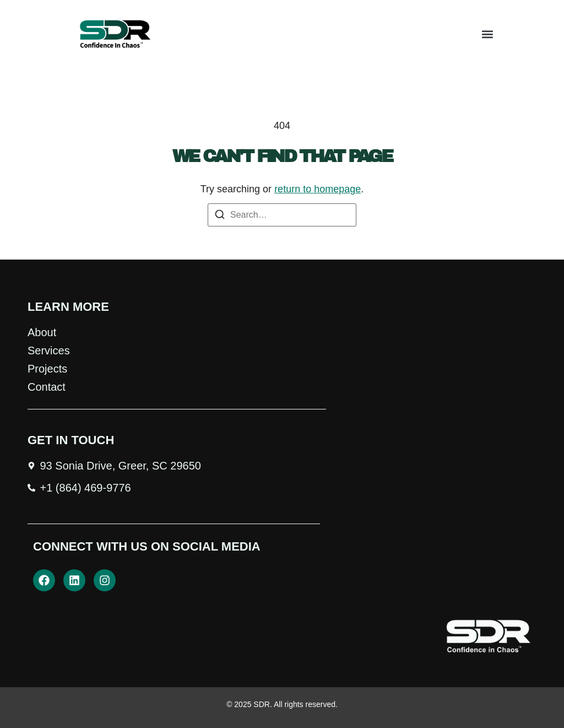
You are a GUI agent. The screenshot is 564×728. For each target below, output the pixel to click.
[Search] (220, 216)
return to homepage (318, 189)
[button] (488, 34)
